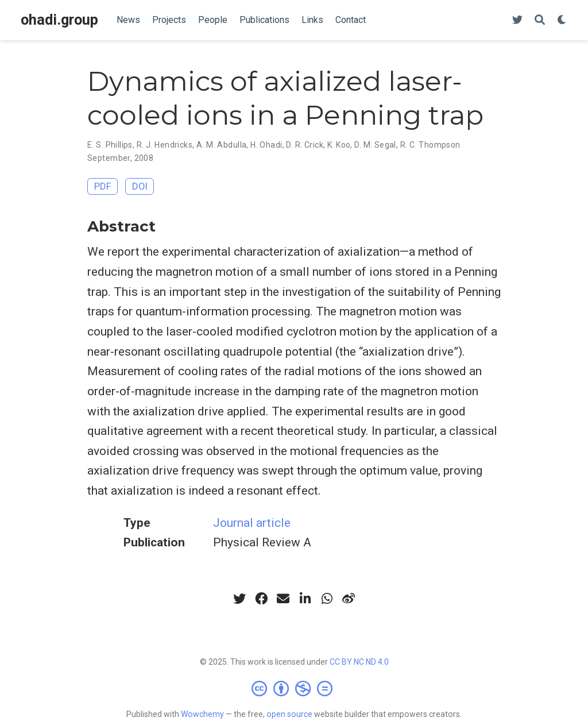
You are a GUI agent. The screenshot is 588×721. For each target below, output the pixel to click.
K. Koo (339, 145)
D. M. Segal (375, 145)
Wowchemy (202, 714)
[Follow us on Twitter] (517, 20)
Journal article (252, 523)
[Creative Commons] (294, 688)
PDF (103, 186)
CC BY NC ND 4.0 (359, 662)
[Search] (540, 20)
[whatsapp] (327, 599)
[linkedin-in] (305, 599)
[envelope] (283, 599)
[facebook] (261, 599)
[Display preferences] (562, 20)
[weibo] (349, 599)
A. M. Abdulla (221, 145)
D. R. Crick (305, 145)
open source (289, 714)
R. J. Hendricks (165, 145)
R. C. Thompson (430, 145)
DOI (140, 186)
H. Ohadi (266, 145)
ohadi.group (59, 20)
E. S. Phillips (110, 145)
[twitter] (239, 599)
